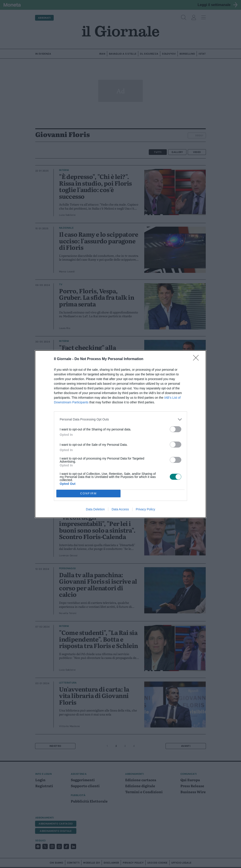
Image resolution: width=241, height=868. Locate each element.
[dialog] (120, 434)
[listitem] (120, 419)
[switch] (176, 429)
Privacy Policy (145, 509)
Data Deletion (95, 509)
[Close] (197, 359)
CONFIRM (88, 493)
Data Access (120, 509)
